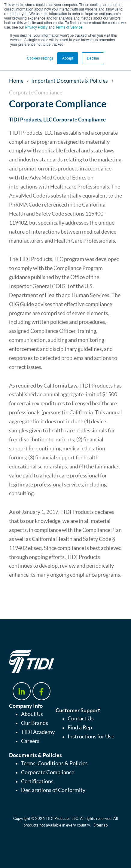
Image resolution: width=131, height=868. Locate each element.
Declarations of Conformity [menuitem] (53, 790)
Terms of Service (69, 27)
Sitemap (101, 825)
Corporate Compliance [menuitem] (48, 772)
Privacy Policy (36, 27)
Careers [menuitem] (30, 741)
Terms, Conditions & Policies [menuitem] (54, 763)
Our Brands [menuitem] (35, 723)
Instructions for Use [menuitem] (91, 737)
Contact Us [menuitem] (81, 719)
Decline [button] (93, 58)
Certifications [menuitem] (37, 781)
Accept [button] (68, 58)
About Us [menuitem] (32, 714)
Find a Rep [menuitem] (80, 728)
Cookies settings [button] (40, 58)
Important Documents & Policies (70, 81)
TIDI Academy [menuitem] (38, 732)
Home (16, 81)
